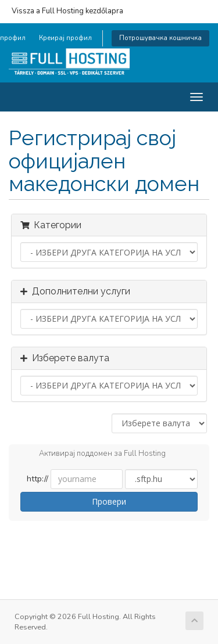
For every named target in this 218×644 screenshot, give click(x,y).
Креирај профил (65, 38)
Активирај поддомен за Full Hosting (93, 454)
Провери (109, 501)
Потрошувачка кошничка (160, 38)
